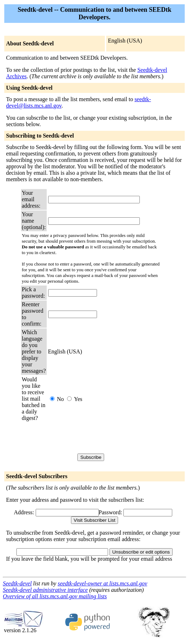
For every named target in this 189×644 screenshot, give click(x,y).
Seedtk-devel (17, 583)
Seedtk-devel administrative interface (45, 590)
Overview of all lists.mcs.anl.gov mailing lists (55, 596)
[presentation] (102, 437)
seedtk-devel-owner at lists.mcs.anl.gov (103, 583)
